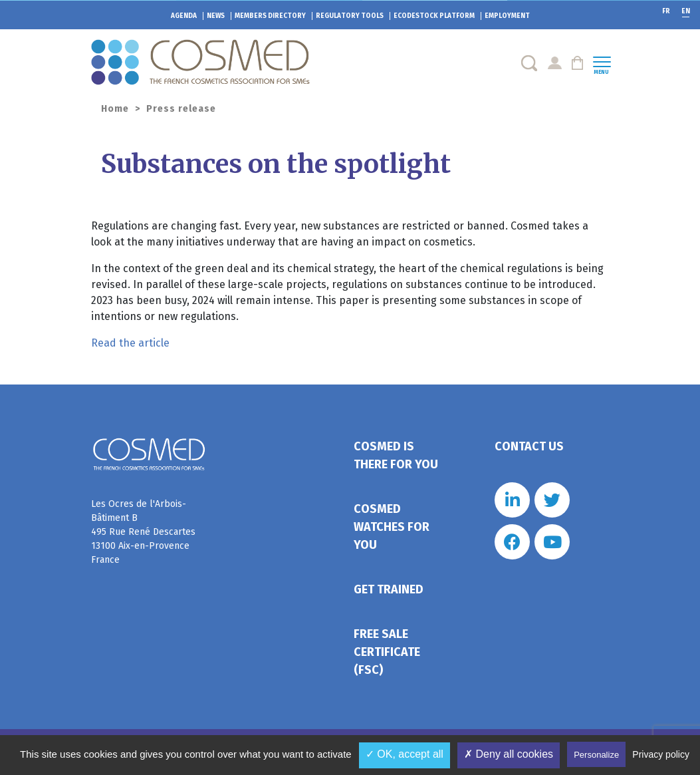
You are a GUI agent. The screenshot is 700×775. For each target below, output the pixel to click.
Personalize (596, 755)
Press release (181, 109)
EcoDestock (434, 16)
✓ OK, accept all (405, 754)
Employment (507, 16)
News (216, 16)
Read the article (130, 343)
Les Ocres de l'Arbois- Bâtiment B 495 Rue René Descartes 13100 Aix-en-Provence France (143, 532)
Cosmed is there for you (396, 455)
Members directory (270, 16)
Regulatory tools (350, 16)
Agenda (184, 16)
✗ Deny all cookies (509, 754)
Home (115, 109)
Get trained (389, 589)
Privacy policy (661, 754)
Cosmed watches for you (392, 527)
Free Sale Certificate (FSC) (387, 652)
